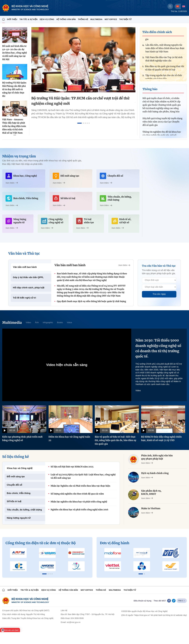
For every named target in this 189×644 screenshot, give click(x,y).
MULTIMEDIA (96, 19)
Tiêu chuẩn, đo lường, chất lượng (24, 510)
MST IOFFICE (111, 19)
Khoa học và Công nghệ (20, 468)
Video (28, 323)
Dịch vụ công (47, 19)
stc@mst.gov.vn (74, 622)
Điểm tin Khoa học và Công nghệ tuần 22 (69, 439)
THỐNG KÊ (83, 19)
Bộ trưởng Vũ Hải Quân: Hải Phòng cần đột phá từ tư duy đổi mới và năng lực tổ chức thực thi (14, 89)
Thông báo (150, 89)
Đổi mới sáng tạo (16, 477)
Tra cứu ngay (159, 294)
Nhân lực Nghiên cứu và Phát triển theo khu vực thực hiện (80, 486)
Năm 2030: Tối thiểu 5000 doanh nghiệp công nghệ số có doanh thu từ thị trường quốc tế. (158, 348)
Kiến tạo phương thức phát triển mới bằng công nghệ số (22, 439)
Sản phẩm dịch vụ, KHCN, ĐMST (151, 492)
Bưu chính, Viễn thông (19, 493)
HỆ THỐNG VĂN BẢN (66, 19)
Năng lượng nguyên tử (19, 518)
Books (60, 323)
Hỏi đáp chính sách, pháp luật (29, 288)
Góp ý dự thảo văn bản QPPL (28, 277)
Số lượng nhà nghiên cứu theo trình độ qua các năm (77, 494)
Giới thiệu (12, 19)
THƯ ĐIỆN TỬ (125, 19)
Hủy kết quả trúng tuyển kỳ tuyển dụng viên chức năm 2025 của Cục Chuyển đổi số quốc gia (162, 123)
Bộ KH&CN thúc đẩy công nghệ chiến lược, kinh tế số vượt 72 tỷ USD (161, 439)
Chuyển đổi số (14, 485)
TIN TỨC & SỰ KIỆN (28, 19)
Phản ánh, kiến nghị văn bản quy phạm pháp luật (157, 457)
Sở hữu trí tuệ (14, 501)
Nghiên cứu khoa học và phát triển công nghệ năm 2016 (79, 510)
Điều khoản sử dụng (142, 601)
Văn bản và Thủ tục (24, 253)
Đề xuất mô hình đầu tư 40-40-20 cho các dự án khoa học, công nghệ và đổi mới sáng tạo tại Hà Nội (15, 53)
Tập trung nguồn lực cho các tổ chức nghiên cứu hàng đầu (164, 78)
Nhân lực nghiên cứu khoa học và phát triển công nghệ (79, 502)
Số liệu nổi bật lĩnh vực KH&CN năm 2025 (72, 467)
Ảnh (37, 323)
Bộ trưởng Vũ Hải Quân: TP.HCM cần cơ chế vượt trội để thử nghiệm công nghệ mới (80, 101)
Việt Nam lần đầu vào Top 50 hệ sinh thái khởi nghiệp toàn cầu (164, 60)
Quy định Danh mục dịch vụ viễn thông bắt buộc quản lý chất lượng (91, 301)
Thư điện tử (130, 590)
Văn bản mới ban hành (25, 267)
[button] (44, 574)
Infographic (48, 323)
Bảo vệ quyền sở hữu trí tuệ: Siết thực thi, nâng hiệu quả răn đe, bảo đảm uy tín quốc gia (116, 440)
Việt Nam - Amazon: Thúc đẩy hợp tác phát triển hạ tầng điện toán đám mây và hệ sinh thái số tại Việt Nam (14, 126)
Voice (69, 323)
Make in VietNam (151, 509)
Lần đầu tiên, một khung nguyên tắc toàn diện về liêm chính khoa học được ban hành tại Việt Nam (165, 49)
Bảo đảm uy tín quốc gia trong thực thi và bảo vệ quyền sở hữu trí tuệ (165, 69)
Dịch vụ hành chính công (155, 473)
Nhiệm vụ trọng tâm (19, 156)
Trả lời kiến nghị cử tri (24, 298)
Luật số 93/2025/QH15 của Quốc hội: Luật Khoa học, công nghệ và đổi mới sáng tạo (83, 476)
